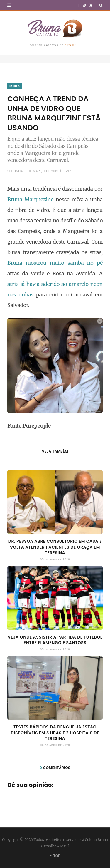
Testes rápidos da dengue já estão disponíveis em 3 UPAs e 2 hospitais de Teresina (55, 733)
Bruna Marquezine (30, 199)
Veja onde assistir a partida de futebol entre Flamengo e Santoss (55, 640)
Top (55, 856)
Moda (15, 86)
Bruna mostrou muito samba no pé (55, 263)
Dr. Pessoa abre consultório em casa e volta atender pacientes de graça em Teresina (55, 547)
